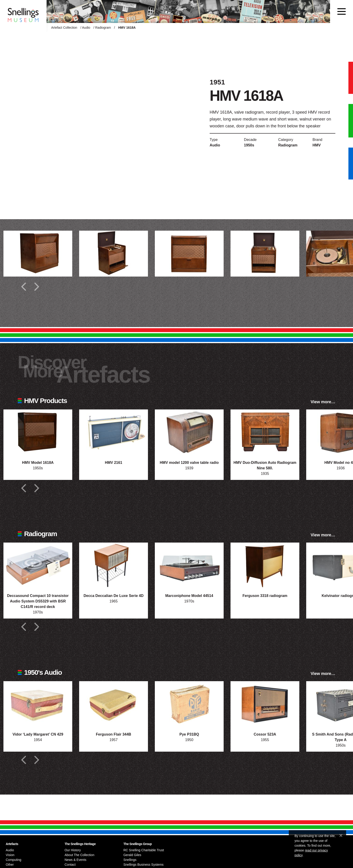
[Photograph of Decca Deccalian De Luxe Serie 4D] (114, 566)
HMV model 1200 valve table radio (189, 463)
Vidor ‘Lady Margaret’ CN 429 (38, 734)
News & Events (75, 860)
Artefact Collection (64, 28)
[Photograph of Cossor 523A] (265, 704)
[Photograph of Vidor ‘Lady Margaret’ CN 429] (38, 704)
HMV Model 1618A (38, 463)
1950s (249, 145)
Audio (86, 28)
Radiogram (103, 28)
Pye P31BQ (189, 734)
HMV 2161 (114, 463)
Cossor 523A (265, 734)
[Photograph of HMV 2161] (114, 432)
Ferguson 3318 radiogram (265, 596)
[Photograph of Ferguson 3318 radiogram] (265, 566)
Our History (73, 850)
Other (10, 865)
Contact (70, 865)
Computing (14, 860)
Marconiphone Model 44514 (189, 596)
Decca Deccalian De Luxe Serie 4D (113, 596)
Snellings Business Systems (143, 865)
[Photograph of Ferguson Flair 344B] (114, 704)
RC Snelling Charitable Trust (144, 850)
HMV (317, 145)
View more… (323, 402)
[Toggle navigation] (342, 11)
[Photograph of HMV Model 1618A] (38, 432)
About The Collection (79, 855)
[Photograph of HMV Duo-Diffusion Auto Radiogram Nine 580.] (265, 432)
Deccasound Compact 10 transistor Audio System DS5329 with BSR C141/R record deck (38, 601)
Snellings (130, 860)
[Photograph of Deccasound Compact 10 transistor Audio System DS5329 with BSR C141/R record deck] (38, 566)
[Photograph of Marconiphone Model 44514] (189, 566)
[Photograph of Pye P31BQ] (189, 704)
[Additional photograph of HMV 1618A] (38, 254)
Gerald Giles (132, 855)
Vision (10, 855)
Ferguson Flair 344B (114, 734)
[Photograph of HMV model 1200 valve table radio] (189, 432)
